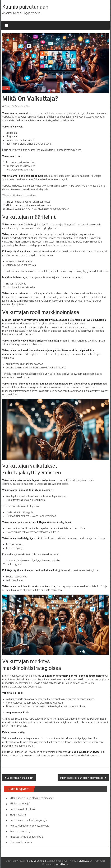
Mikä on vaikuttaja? (20, 804)
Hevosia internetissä (21, 842)
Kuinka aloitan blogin (21, 831)
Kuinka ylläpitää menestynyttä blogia (29, 826)
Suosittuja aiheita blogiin (20, 778)
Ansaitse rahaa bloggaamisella (27, 837)
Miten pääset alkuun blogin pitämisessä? (82, 778)
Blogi (6, 88)
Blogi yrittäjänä (18, 815)
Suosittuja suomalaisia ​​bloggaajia (28, 820)
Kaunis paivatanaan (25, 7)
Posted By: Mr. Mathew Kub (17, 106)
